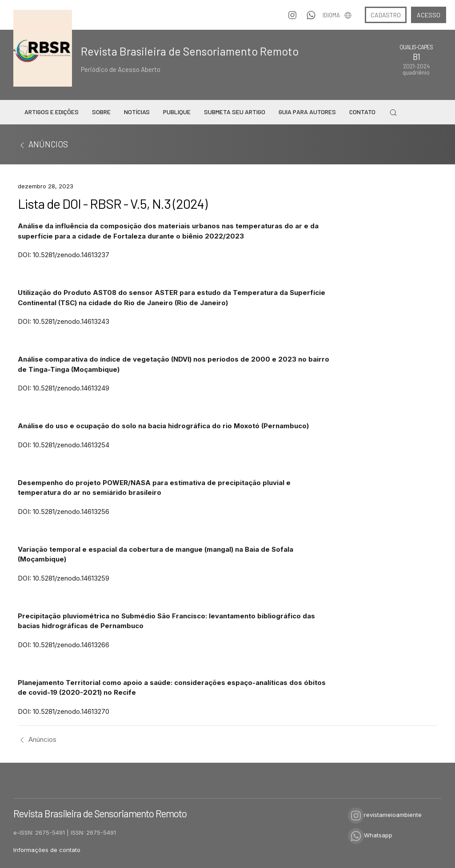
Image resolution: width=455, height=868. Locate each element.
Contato (362, 112)
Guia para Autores (307, 112)
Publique (177, 112)
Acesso (429, 15)
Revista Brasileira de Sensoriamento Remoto (190, 51)
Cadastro (386, 15)
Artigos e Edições (52, 112)
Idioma (337, 15)
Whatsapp (370, 835)
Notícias (137, 112)
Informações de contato (47, 850)
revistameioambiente (385, 815)
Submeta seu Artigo (235, 112)
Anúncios (37, 739)
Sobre (101, 112)
